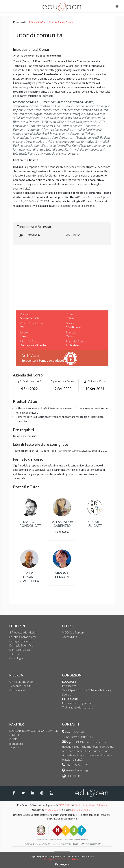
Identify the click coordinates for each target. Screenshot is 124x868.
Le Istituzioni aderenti (23, 637)
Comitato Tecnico (20, 650)
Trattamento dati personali (78, 707)
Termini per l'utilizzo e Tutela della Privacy (87, 690)
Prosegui (62, 864)
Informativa (69, 686)
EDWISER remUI (82, 810)
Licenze (67, 694)
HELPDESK (73, 776)
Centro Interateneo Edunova (91, 805)
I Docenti (15, 654)
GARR (13, 739)
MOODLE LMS (53, 810)
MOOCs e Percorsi (74, 632)
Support (71, 742)
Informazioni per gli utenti (77, 703)
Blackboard (16, 744)
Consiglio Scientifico (21, 645)
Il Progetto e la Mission (23, 632)
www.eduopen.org (77, 770)
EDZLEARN (65, 805)
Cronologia (16, 658)
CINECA (14, 735)
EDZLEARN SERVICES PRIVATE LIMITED (34, 731)
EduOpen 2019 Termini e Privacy (62, 859)
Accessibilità (70, 637)
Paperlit (14, 748)
